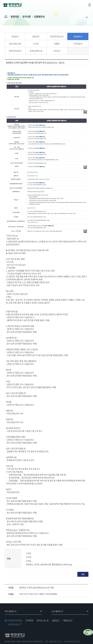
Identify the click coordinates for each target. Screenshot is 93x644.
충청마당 (15, 17)
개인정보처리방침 (15, 620)
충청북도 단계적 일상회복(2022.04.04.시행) (37, 588)
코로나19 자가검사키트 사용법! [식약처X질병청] (38, 594)
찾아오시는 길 (43, 620)
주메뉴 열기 (90, 5)
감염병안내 (39, 17)
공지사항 (26, 17)
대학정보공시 (14, 624)
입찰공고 (56, 620)
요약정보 (29, 620)
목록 (83, 574)
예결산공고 (68, 620)
